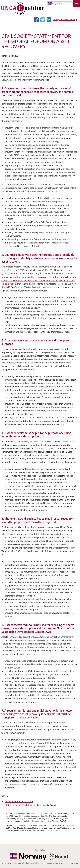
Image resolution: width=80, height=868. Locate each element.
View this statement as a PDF (19, 801)
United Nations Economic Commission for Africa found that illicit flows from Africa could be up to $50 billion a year (39, 280)
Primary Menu (77, 3)
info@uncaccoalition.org (65, 19)
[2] (3, 273)
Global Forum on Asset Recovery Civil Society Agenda (31, 805)
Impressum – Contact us (46, 863)
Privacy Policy (61, 863)
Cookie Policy (73, 863)
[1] (12, 73)
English (54, 4)
